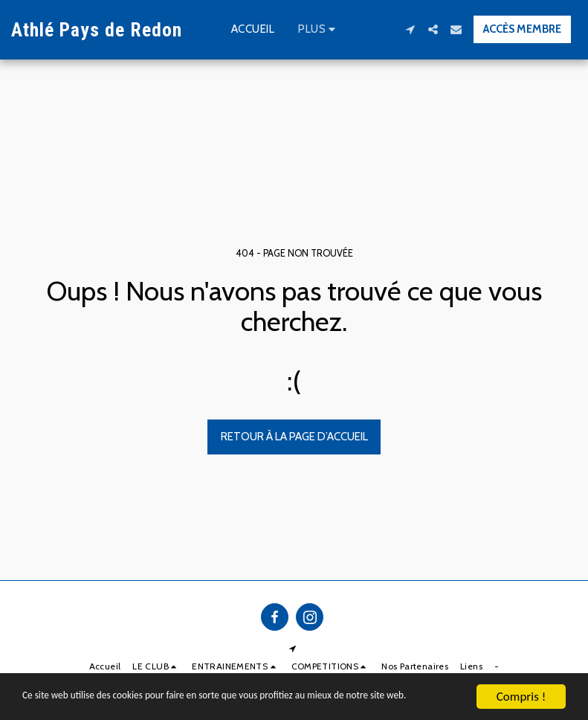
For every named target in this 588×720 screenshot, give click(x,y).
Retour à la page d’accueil (294, 437)
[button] (410, 29)
